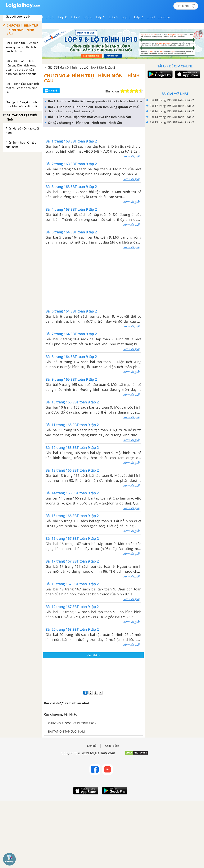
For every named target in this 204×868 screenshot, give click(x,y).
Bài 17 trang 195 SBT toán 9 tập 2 (172, 106)
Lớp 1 (151, 17)
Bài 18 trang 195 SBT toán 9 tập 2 (172, 100)
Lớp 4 (113, 17)
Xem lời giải (131, 156)
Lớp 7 (75, 17)
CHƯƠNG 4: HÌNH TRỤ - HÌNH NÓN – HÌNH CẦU (92, 78)
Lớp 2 (139, 17)
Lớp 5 (101, 17)
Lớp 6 (88, 17)
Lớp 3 (126, 17)
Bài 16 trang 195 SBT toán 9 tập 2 (172, 111)
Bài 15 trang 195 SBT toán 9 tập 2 (172, 122)
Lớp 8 (63, 17)
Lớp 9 (50, 17)
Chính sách (112, 746)
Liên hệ (92, 746)
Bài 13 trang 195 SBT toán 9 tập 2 (172, 117)
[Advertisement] (93, 279)
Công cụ (164, 17)
